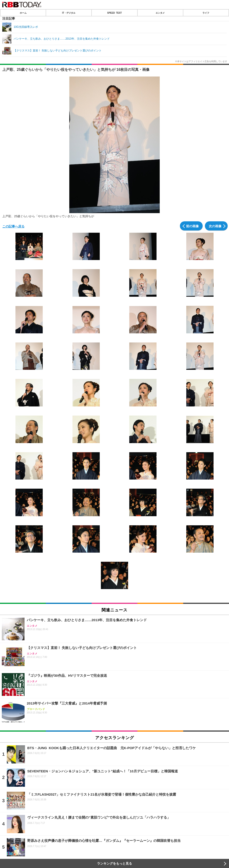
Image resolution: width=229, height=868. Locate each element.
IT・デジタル (69, 13)
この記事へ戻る (13, 226)
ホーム (23, 13)
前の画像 (192, 226)
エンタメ (160, 13)
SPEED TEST (114, 13)
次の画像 (215, 226)
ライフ (206, 13)
